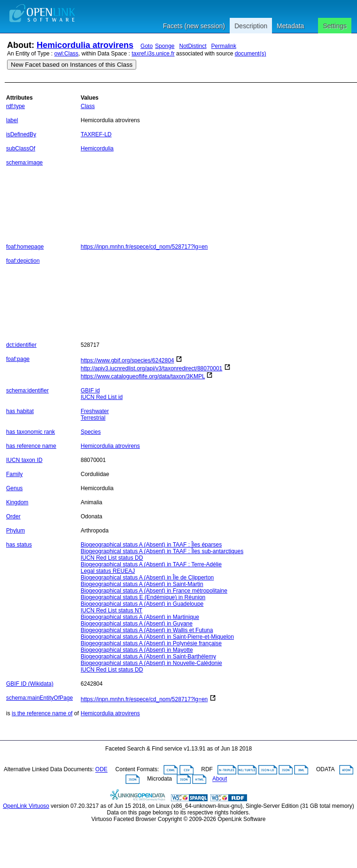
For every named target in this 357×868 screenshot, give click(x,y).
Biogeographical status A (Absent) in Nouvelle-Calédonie (151, 663)
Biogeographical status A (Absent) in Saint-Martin (142, 584)
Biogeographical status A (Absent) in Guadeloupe (142, 604)
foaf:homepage (25, 247)
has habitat (20, 411)
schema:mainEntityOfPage (39, 698)
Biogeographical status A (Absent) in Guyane (137, 624)
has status (19, 545)
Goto (147, 46)
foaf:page (18, 359)
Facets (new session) (194, 26)
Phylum (16, 531)
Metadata (290, 26)
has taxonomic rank (31, 432)
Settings (335, 26)
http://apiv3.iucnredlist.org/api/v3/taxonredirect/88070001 (152, 368)
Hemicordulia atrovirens (85, 45)
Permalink (224, 46)
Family (14, 474)
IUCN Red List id (102, 397)
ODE (101, 770)
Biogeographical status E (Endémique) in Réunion (143, 597)
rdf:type (16, 106)
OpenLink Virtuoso (26, 806)
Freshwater (95, 411)
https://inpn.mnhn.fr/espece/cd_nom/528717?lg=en (144, 247)
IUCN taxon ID (24, 460)
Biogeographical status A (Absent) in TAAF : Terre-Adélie (151, 564)
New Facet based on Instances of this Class (72, 65)
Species (91, 432)
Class (88, 106)
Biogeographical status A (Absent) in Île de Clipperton (147, 578)
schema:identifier (27, 391)
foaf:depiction (23, 261)
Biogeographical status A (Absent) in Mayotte (137, 650)
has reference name (31, 446)
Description (251, 26)
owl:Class (66, 54)
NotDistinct (193, 46)
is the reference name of (42, 713)
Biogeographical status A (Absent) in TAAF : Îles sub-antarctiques (162, 551)
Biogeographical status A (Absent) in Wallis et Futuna (147, 630)
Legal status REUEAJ (108, 571)
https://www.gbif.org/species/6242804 (128, 360)
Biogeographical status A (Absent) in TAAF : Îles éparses (151, 545)
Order (13, 516)
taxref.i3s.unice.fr (153, 54)
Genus (14, 488)
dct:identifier (21, 345)
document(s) (251, 54)
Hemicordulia (97, 149)
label (12, 120)
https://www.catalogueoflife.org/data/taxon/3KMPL (143, 376)
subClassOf (21, 149)
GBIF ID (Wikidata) (30, 684)
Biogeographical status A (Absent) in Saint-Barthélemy (148, 657)
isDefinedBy (21, 134)
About (220, 779)
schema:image (24, 163)
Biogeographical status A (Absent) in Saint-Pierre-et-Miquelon (157, 637)
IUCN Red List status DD (112, 558)
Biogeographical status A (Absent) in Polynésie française (151, 643)
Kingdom (17, 502)
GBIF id (90, 391)
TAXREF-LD (96, 134)
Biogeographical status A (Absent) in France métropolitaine (154, 591)
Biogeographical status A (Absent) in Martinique (140, 617)
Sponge (165, 46)
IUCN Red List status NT (112, 610)
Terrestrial (93, 418)
